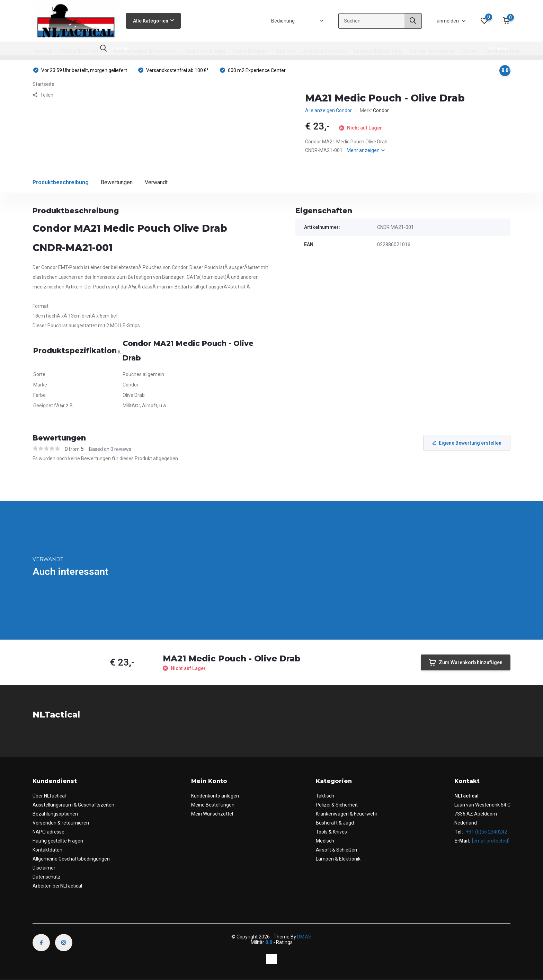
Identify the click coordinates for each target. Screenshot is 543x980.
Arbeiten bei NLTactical (57, 886)
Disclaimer (44, 868)
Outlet (469, 51)
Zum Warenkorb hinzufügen (466, 662)
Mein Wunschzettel (212, 814)
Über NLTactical (49, 796)
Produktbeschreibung (61, 182)
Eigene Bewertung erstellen (467, 443)
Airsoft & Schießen (324, 51)
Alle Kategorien (153, 21)
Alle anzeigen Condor (328, 110)
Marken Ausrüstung (432, 51)
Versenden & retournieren (61, 823)
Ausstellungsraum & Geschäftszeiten (73, 805)
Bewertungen (117, 182)
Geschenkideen (502, 51)
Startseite (43, 84)
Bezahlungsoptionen (55, 814)
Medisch (285, 51)
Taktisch (43, 51)
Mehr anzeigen (366, 150)
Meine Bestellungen (213, 805)
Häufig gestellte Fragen (58, 841)
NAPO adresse (48, 832)
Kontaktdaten (47, 850)
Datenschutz (47, 877)
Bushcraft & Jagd (205, 51)
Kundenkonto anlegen (215, 796)
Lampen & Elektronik (378, 51)
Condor (381, 110)
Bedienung (283, 21)
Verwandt (156, 182)
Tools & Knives (250, 51)
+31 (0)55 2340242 (486, 832)
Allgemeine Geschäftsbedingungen (71, 859)
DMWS (304, 937)
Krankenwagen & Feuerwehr (145, 51)
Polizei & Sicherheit (83, 51)
